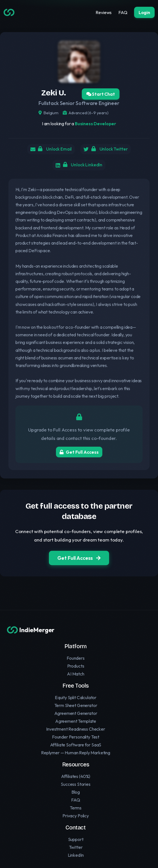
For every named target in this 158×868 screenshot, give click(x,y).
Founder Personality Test (76, 737)
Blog (76, 792)
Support (76, 839)
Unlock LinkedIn (83, 167)
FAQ (123, 12)
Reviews (104, 12)
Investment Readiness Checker (76, 729)
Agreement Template (76, 721)
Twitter (76, 847)
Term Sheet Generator (76, 705)
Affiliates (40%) (76, 776)
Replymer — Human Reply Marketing (76, 753)
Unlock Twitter (111, 150)
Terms (76, 808)
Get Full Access (79, 454)
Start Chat (101, 94)
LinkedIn (76, 855)
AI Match (76, 674)
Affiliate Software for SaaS (76, 745)
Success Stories (76, 784)
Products (76, 666)
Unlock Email (53, 150)
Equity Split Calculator (76, 697)
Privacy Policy (76, 816)
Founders (76, 658)
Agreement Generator (76, 713)
